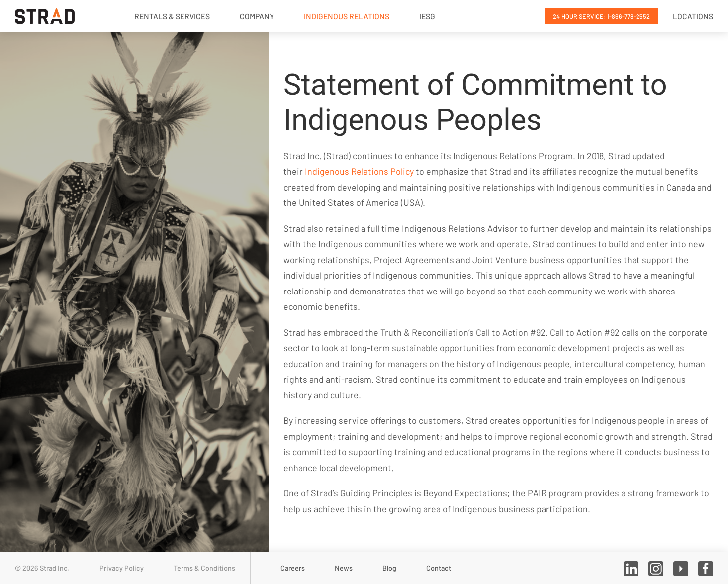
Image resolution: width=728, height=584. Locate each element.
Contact (439, 568)
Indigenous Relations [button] (347, 16)
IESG (427, 16)
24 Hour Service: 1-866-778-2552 (601, 16)
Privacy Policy (122, 568)
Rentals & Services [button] (172, 16)
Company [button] (257, 16)
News (344, 568)
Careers (293, 568)
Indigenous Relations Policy (359, 171)
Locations (693, 16)
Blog (389, 568)
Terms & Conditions (204, 568)
